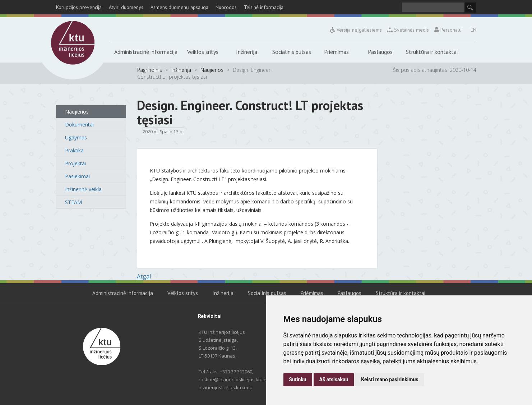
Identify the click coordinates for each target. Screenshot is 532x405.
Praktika (74, 150)
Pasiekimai (77, 176)
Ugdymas (76, 137)
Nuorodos (226, 7)
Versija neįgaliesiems (356, 30)
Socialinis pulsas (292, 52)
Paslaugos (380, 52)
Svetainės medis (408, 30)
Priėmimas (336, 52)
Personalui (448, 30)
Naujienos (212, 70)
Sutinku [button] (298, 379)
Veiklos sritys (203, 52)
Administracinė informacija (146, 52)
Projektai (75, 163)
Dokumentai (79, 125)
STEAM (73, 202)
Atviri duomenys (126, 7)
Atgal (144, 276)
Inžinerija (247, 52)
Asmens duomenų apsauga (179, 7)
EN (473, 30)
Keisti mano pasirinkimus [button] (390, 379)
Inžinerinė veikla (83, 189)
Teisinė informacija (264, 7)
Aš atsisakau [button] (334, 379)
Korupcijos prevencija (79, 7)
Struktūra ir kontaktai (432, 52)
